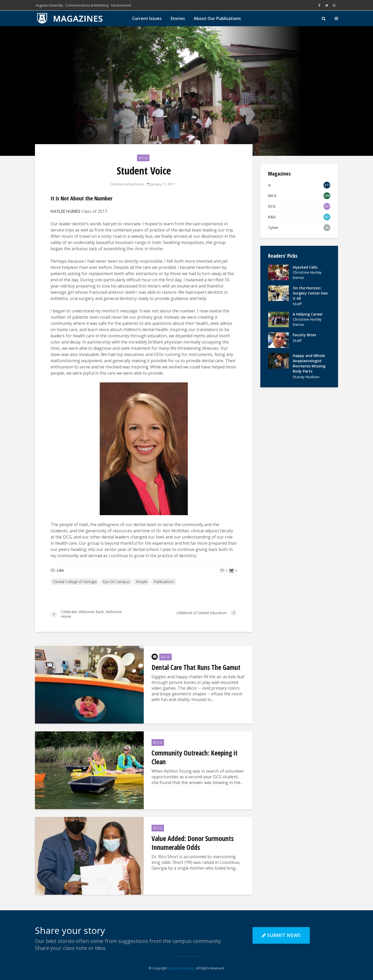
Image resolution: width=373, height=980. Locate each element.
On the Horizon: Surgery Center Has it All (310, 293)
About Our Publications (217, 18)
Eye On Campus (116, 582)
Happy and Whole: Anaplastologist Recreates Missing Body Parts (309, 363)
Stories (178, 18)
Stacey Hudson (306, 377)
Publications (164, 582)
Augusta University (49, 5)
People (142, 582)
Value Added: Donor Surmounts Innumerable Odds (193, 843)
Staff (297, 304)
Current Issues (147, 18)
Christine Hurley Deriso (127, 184)
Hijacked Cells (305, 267)
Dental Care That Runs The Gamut (196, 667)
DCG (143, 158)
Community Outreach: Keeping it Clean (195, 757)
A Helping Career (308, 314)
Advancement (121, 5)
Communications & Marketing (87, 5)
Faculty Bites (304, 335)
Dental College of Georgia (75, 582)
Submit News (281, 935)
